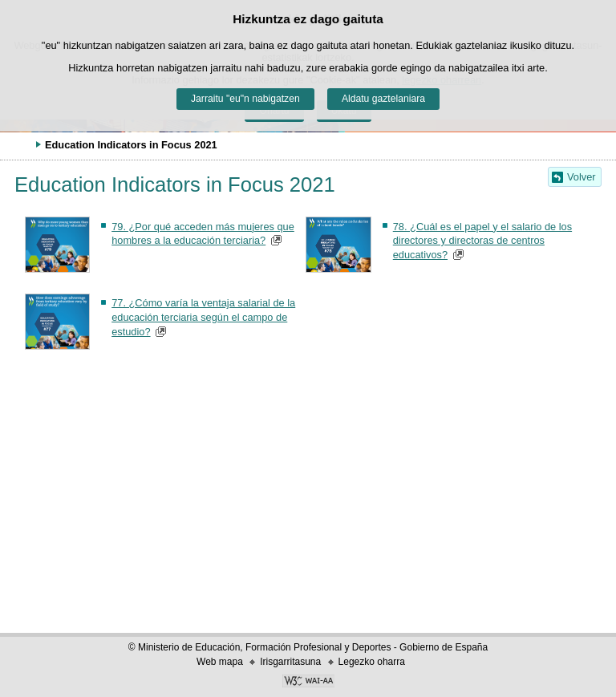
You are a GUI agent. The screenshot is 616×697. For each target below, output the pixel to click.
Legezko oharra (372, 662)
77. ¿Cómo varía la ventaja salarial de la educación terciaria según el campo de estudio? (203, 317)
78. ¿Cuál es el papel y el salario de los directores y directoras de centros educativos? (482, 241)
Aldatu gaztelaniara (383, 99)
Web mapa (220, 662)
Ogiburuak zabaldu (20, 144)
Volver (582, 177)
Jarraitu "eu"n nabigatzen (245, 99)
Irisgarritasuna (290, 662)
